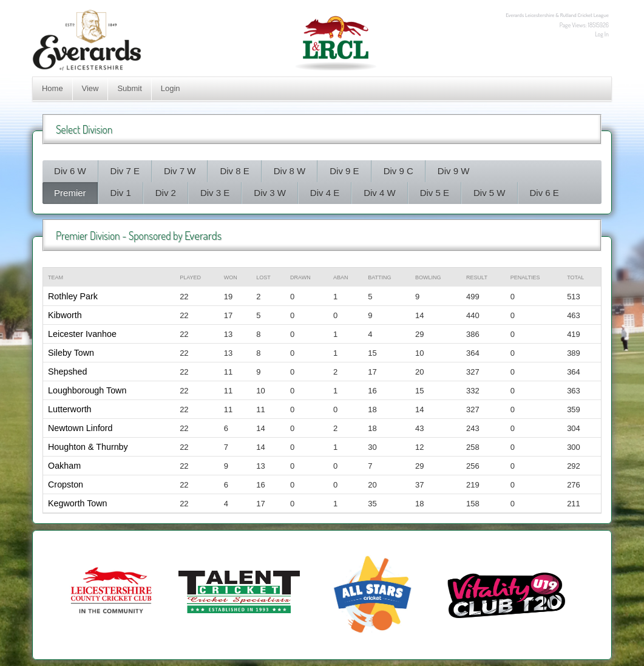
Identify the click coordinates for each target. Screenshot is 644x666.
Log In (602, 34)
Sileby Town (71, 353)
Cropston (66, 484)
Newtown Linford (80, 428)
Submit (129, 88)
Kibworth (65, 315)
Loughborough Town (87, 390)
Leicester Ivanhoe (82, 334)
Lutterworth (70, 409)
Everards (203, 235)
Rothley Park (73, 296)
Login (171, 88)
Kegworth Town (78, 503)
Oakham (64, 466)
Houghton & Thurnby (88, 447)
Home (53, 88)
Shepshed (67, 372)
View (90, 88)
